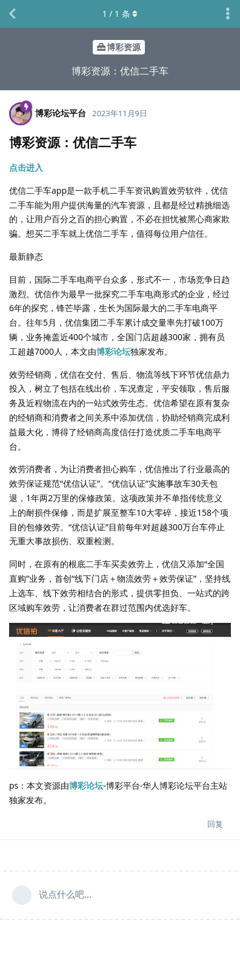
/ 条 (120, 14)
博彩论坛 (113, 351)
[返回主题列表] (12, 14)
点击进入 (26, 167)
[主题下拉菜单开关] (228, 14)
